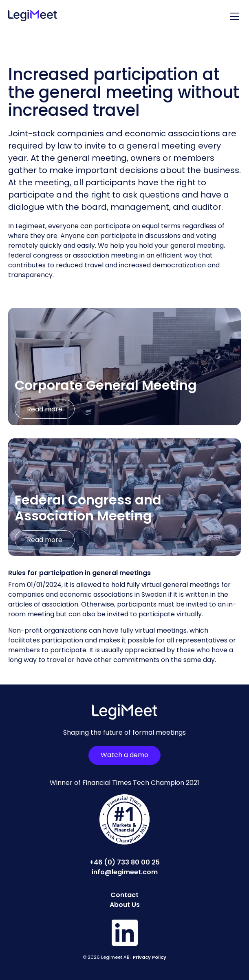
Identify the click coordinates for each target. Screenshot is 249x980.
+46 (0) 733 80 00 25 (125, 862)
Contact (124, 895)
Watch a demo (124, 755)
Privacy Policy (150, 957)
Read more (45, 409)
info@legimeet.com (125, 872)
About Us (125, 905)
